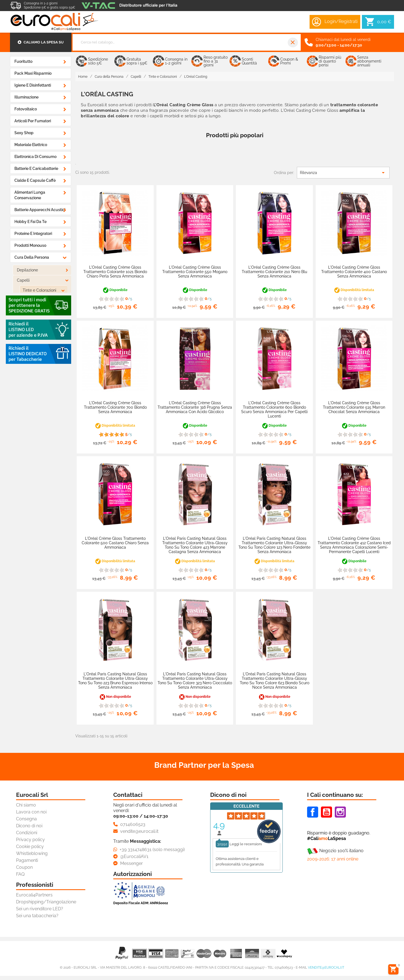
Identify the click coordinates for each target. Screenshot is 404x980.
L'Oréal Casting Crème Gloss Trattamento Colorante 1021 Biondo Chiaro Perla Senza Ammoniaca (115, 272)
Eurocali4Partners (34, 895)
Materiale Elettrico (31, 145)
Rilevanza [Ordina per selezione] (343, 173)
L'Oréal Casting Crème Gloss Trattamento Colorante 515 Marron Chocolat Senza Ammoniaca (354, 407)
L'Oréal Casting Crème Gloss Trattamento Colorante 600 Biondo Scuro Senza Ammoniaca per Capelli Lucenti (274, 409)
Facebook (313, 812)
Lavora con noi (31, 812)
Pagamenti (27, 860)
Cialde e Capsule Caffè (35, 180)
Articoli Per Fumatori (33, 121)
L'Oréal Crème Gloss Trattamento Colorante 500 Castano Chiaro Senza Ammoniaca (115, 543)
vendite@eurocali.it (326, 968)
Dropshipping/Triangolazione (46, 902)
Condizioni (27, 833)
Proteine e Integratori (33, 234)
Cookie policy (30, 847)
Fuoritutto (23, 61)
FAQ (20, 874)
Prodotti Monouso (30, 245)
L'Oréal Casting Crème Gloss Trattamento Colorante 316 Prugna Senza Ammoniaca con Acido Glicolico (195, 407)
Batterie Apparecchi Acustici (40, 210)
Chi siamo (26, 805)
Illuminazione (26, 97)
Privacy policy (30, 840)
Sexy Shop (24, 133)
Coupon (24, 867)
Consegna (26, 819)
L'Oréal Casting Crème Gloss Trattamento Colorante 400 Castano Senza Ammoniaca (354, 272)
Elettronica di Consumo (35, 157)
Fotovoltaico (26, 109)
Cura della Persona (32, 257)
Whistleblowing (32, 853)
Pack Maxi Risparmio (33, 73)
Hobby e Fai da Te (30, 222)
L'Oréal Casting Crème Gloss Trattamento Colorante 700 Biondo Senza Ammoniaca (115, 407)
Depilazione (27, 270)
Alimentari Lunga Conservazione (30, 195)
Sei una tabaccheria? (37, 916)
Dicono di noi (29, 826)
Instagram (340, 812)
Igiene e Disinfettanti (33, 85)
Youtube (326, 812)
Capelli (23, 280)
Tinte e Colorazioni (39, 290)
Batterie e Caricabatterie (36, 168)
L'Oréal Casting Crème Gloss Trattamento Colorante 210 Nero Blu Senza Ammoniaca (274, 272)
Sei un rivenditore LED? (40, 909)
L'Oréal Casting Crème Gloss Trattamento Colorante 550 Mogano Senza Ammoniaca (195, 272)
